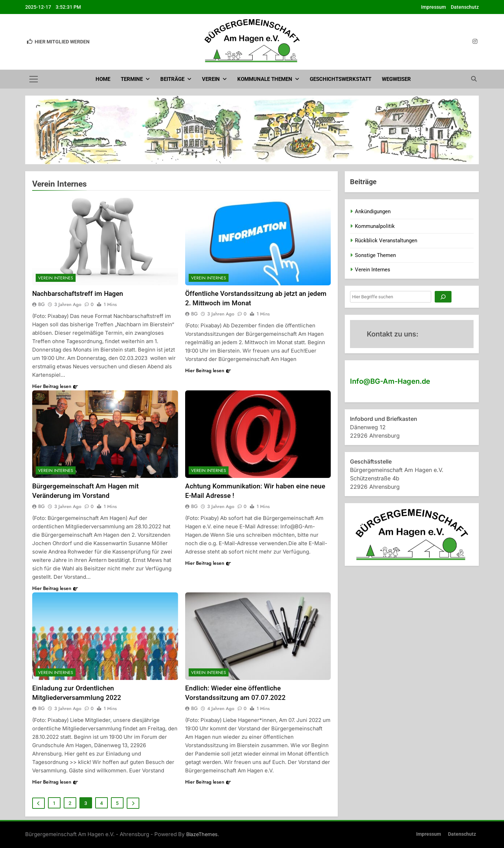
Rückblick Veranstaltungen (386, 241)
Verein (211, 79)
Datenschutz (465, 7)
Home (103, 79)
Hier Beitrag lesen (55, 386)
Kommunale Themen (265, 79)
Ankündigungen (373, 211)
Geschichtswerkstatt (341, 79)
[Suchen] (443, 297)
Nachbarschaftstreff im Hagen (78, 294)
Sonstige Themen (375, 255)
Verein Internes (56, 278)
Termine (132, 79)
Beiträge (172, 79)
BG (41, 304)
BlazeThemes (202, 834)
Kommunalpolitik (375, 226)
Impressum (433, 7)
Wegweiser (396, 79)
